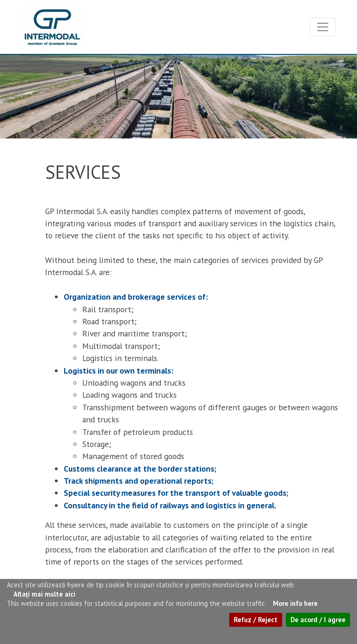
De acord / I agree (318, 620)
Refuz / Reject (256, 620)
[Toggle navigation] (323, 27)
